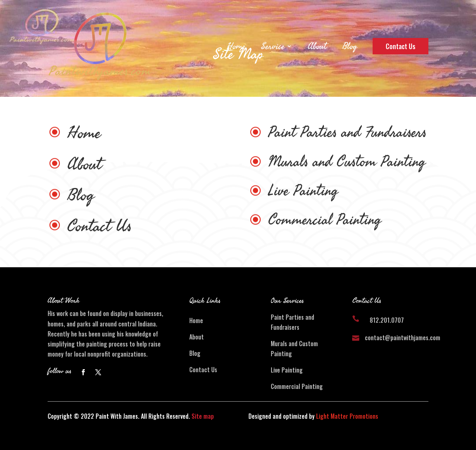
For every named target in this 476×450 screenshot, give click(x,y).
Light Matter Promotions (347, 416)
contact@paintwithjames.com (403, 338)
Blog (350, 46)
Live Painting (303, 191)
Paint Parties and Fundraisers (347, 133)
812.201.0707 (387, 320)
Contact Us (401, 46)
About (317, 46)
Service (273, 46)
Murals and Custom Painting (347, 162)
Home (236, 46)
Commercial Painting (325, 220)
